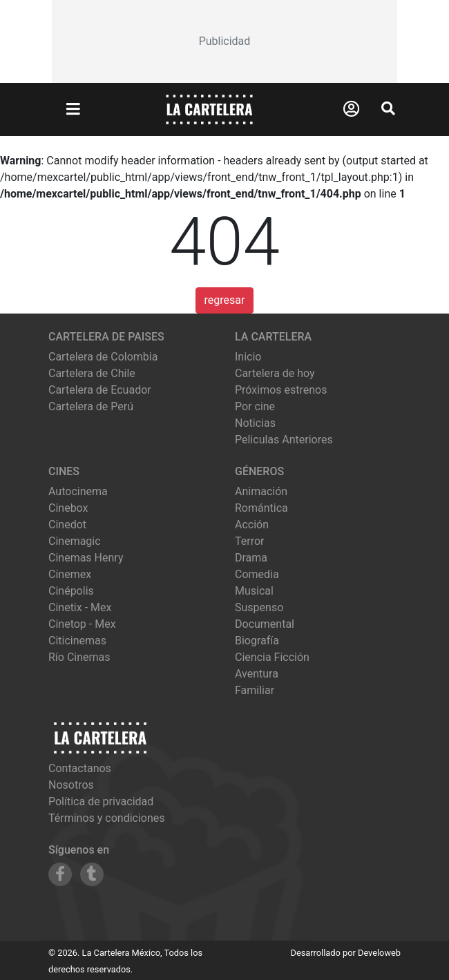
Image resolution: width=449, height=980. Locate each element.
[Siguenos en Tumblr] (92, 874)
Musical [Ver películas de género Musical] (254, 591)
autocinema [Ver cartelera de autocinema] (78, 491)
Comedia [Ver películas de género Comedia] (257, 574)
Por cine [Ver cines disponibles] (255, 406)
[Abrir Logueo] (351, 109)
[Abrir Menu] (73, 110)
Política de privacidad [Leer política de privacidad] (101, 801)
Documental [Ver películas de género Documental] (265, 624)
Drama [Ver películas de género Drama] (251, 558)
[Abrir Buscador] (388, 108)
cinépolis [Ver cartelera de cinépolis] (71, 591)
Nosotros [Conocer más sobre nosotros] (71, 785)
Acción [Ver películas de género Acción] (252, 525)
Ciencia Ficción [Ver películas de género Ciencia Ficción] (272, 657)
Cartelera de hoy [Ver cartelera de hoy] (275, 373)
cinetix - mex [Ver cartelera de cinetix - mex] (80, 607)
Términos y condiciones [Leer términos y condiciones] (107, 818)
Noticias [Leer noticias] (255, 423)
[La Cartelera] (209, 109)
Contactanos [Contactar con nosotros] (80, 768)
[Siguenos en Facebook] (60, 874)
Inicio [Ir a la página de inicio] (248, 357)
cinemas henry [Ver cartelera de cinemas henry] (86, 558)
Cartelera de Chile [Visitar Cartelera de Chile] (92, 373)
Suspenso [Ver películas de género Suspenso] (259, 607)
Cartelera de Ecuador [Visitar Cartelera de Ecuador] (100, 390)
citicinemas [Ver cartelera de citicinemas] (77, 641)
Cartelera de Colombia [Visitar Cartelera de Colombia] (103, 357)
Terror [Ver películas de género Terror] (250, 541)
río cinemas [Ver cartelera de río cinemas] (79, 657)
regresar (225, 300)
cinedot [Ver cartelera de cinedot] (67, 525)
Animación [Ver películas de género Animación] (261, 491)
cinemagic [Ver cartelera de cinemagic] (75, 541)
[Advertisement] (224, 41)
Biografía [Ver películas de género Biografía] (257, 641)
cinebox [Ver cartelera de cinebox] (68, 508)
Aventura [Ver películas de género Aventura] (257, 674)
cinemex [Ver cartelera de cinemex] (70, 574)
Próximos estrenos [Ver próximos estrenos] (281, 390)
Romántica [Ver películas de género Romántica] (261, 508)
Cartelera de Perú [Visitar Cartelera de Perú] (91, 406)
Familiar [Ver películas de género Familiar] (255, 690)
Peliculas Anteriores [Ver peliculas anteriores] (284, 440)
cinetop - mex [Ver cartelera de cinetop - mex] (82, 624)
